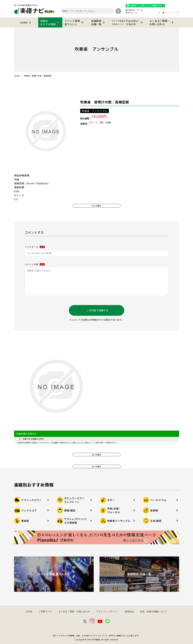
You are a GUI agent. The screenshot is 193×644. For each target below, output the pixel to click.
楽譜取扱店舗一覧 (98, 22)
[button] (159, 13)
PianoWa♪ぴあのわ (128, 22)
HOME (26, 22)
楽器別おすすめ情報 (50, 22)
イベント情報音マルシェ (74, 22)
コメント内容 (35, 264)
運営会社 (129, 611)
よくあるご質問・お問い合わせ (162, 22)
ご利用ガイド (45, 611)
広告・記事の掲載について (154, 611)
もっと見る (96, 206)
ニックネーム (35, 247)
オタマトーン (131, 13)
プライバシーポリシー (107, 611)
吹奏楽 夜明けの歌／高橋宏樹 (105, 102)
